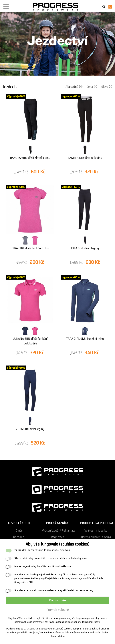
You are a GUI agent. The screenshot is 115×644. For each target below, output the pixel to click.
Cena (92, 87)
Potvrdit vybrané (58, 610)
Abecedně (74, 87)
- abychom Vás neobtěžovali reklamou (43, 566)
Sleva (107, 87)
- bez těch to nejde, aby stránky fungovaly (42, 550)
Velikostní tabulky (96, 531)
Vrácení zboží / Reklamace (59, 531)
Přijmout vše (57, 600)
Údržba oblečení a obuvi (96, 537)
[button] (6, 6)
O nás (19, 531)
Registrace (57, 537)
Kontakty (19, 537)
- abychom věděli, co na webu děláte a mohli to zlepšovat (51, 558)
